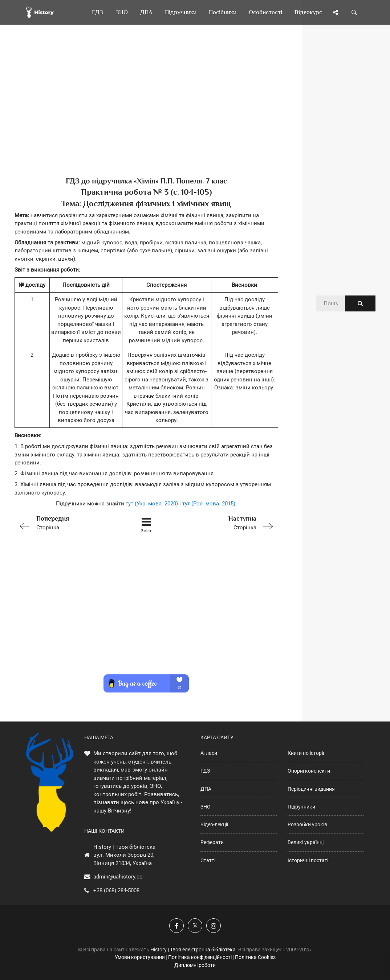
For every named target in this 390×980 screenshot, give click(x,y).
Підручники (301, 807)
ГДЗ (205, 771)
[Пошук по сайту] (354, 12)
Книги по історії (306, 753)
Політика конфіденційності (200, 957)
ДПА (206, 789)
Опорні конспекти (309, 771)
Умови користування (140, 957)
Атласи (209, 753)
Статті (208, 860)
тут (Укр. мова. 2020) (152, 504)
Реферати (212, 842)
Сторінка (67, 522)
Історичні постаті (308, 860)
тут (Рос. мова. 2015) (209, 504)
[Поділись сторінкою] (336, 12)
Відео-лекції (214, 824)
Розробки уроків (307, 824)
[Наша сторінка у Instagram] (214, 926)
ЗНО (206, 807)
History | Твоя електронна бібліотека (193, 950)
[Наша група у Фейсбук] (176, 926)
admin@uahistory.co (118, 877)
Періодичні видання (311, 789)
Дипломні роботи (195, 965)
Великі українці (306, 842)
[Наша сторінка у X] (195, 926)
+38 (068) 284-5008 (116, 890)
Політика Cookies (255, 957)
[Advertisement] (146, 112)
